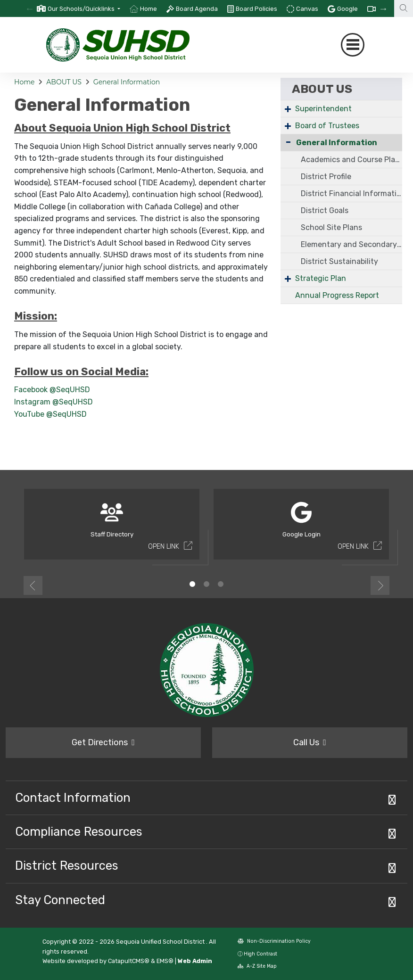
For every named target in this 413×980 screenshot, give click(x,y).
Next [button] (380, 585)
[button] (84, 9)
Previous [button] (33, 585)
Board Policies (256, 9)
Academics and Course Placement (351, 160)
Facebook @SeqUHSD (52, 390)
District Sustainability (339, 261)
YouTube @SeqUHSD (50, 414)
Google (347, 9)
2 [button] (206, 584)
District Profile (326, 177)
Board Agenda (197, 9)
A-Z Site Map (257, 966)
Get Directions (103, 742)
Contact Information (73, 798)
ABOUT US (64, 82)
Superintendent (323, 109)
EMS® (165, 961)
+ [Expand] (288, 109)
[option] (78, 8)
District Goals (325, 210)
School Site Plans (331, 227)
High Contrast (260, 954)
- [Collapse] (288, 142)
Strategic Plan (321, 278)
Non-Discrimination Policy (274, 941)
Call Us (310, 742)
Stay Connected (60, 900)
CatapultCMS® (129, 961)
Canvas (307, 9)
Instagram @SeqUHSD (54, 402)
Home (149, 9)
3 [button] (221, 584)
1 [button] (192, 584)
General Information (127, 82)
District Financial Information (351, 194)
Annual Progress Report (337, 295)
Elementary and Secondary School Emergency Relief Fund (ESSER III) (351, 244)
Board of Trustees (327, 126)
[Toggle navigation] (353, 45)
